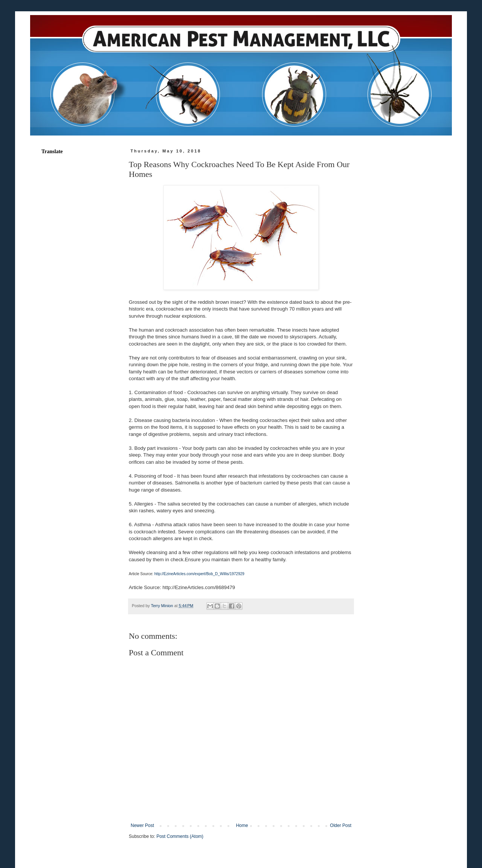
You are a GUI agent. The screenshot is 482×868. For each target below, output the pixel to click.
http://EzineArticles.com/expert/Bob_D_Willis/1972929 (199, 574)
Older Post (341, 825)
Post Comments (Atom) (180, 836)
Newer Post (142, 825)
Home (242, 825)
